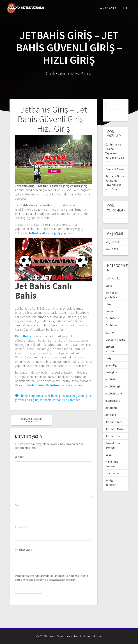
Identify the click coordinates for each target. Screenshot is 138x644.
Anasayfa (109, 8)
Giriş (108, 350)
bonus (40, 396)
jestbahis (111, 372)
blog (32, 396)
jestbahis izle (114, 386)
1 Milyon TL (113, 271)
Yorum (20, 457)
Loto (108, 447)
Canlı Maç (111, 318)
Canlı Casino (113, 311)
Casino (110, 325)
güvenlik (20, 400)
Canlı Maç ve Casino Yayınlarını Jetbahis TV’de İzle (115, 146)
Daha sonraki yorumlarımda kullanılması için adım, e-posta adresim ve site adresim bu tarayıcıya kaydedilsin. (51, 578)
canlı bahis (51, 396)
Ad (17, 504)
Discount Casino (115, 162)
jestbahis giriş (114, 379)
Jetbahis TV (113, 428)
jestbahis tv (113, 393)
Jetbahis (58, 400)
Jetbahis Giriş (114, 414)
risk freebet (72, 400)
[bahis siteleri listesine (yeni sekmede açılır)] (43, 385)
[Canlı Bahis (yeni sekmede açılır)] (23, 336)
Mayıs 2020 (112, 234)
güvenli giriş (84, 396)
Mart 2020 (112, 242)
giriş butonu (67, 396)
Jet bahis (45, 400)
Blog (125, 8)
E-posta (21, 527)
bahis (25, 396)
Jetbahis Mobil (115, 421)
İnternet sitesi (24, 550)
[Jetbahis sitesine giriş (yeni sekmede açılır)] (44, 233)
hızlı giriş (33, 400)
